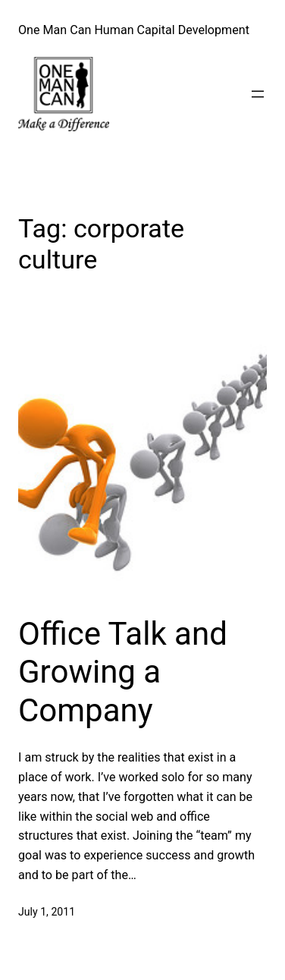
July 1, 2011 (47, 912)
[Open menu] (258, 94)
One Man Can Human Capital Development (134, 30)
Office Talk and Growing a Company (123, 672)
